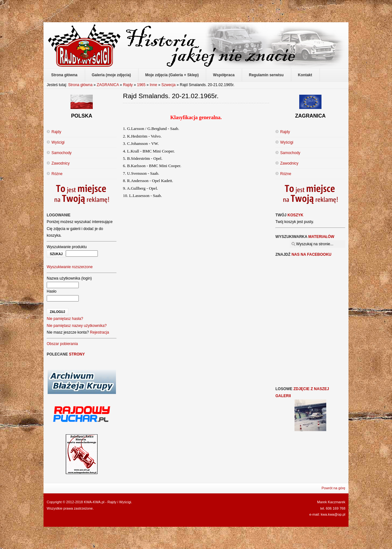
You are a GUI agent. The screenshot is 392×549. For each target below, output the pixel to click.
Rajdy (128, 85)
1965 (141, 85)
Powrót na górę (333, 488)
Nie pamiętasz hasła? (65, 319)
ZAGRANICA (108, 85)
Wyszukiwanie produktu (67, 247)
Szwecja (169, 85)
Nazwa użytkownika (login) (69, 278)
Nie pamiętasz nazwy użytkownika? (77, 326)
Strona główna (80, 85)
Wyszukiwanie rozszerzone (70, 267)
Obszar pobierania (62, 344)
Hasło (52, 291)
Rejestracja (99, 332)
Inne (153, 85)
